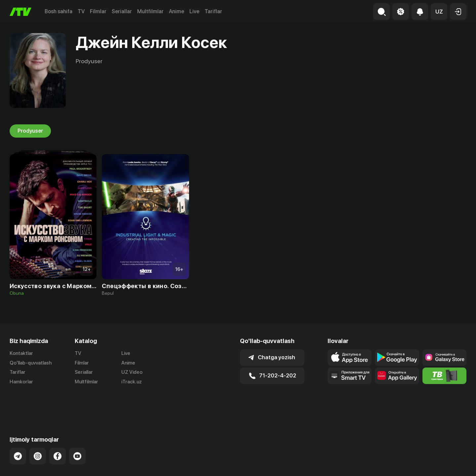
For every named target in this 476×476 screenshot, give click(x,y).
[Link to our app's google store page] (397, 358)
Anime (177, 11)
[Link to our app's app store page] (350, 358)
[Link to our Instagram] (38, 430)
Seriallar (122, 11)
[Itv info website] (444, 376)
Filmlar (98, 11)
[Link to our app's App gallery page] (397, 376)
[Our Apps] (350, 376)
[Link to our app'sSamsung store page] (444, 358)
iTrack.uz (132, 382)
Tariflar (213, 11)
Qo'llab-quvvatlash (31, 363)
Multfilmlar (150, 11)
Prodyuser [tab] (30, 131)
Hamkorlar (21, 382)
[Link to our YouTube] (77, 430)
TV (81, 11)
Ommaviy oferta (402, 464)
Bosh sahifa (59, 11)
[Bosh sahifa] (20, 12)
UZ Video (132, 372)
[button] (439, 12)
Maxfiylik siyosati (447, 464)
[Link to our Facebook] (58, 430)
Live (194, 11)
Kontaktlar (21, 353)
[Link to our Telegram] (18, 430)
